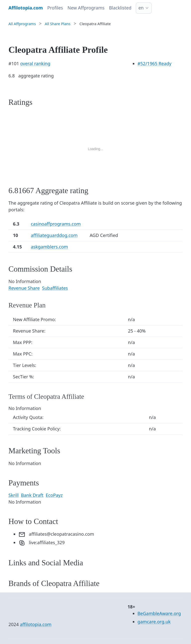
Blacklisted (120, 8)
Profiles (55, 8)
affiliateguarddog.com (54, 235)
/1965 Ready (155, 63)
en (141, 8)
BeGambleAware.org (159, 613)
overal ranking (35, 63)
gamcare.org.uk (154, 622)
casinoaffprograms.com (56, 224)
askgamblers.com (49, 247)
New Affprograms (86, 8)
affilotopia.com (36, 624)
